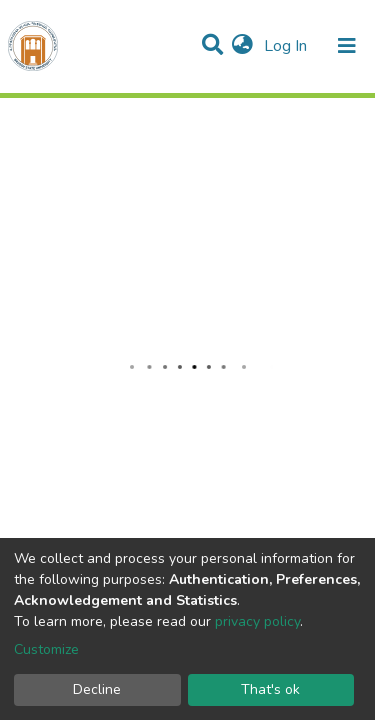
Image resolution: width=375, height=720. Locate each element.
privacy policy (257, 621)
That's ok (270, 689)
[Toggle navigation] (347, 46)
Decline (97, 689)
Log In (287, 46)
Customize (46, 649)
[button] (242, 46)
